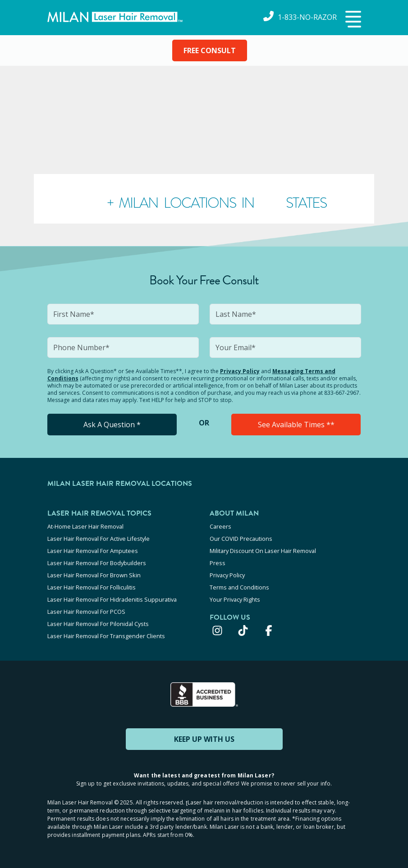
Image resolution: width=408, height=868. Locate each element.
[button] (352, 20)
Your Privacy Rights (235, 599)
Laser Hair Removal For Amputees (93, 551)
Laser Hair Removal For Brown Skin (94, 575)
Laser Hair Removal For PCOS (86, 612)
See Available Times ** (296, 425)
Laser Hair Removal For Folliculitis (92, 587)
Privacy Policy (240, 371)
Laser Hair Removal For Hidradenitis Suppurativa (112, 599)
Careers (220, 526)
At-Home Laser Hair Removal (85, 526)
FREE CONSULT (210, 50)
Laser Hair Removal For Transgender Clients (106, 636)
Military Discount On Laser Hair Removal (263, 551)
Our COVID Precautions (241, 539)
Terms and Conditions (239, 587)
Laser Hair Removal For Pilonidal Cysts (98, 624)
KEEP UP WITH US (204, 739)
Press (218, 563)
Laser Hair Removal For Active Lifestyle (99, 539)
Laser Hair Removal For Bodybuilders (97, 563)
